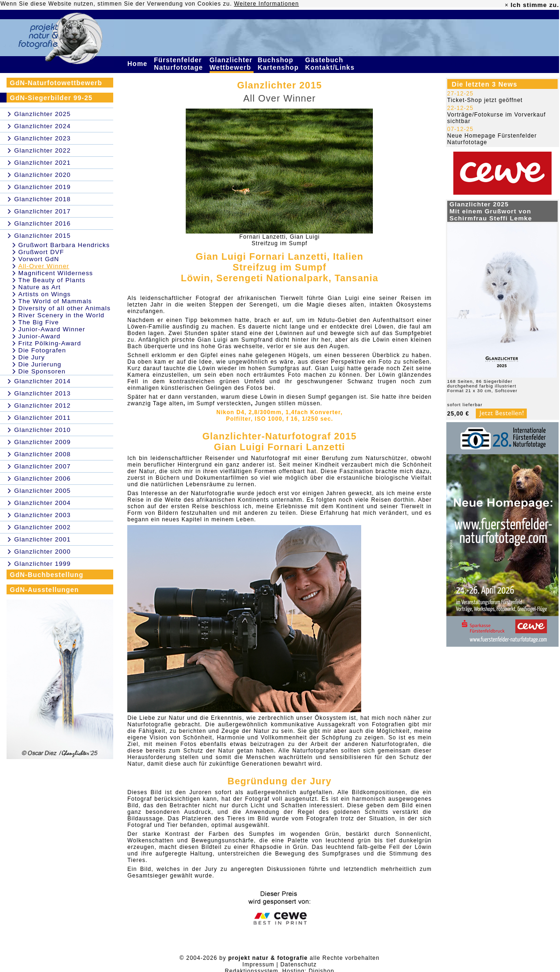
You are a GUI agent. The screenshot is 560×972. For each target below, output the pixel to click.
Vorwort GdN (39, 259)
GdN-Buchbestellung (47, 575)
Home (138, 64)
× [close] (507, 5)
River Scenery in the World (61, 315)
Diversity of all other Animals (64, 308)
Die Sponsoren (42, 371)
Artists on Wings (44, 294)
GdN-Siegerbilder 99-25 (51, 98)
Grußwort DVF (41, 252)
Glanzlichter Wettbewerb (232, 64)
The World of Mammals (55, 301)
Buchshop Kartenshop (280, 64)
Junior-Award (39, 336)
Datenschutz (298, 965)
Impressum (258, 965)
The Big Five (39, 322)
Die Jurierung (40, 364)
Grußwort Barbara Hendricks (64, 245)
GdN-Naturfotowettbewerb (56, 83)
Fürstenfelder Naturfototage (180, 64)
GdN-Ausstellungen (44, 590)
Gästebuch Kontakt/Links (331, 64)
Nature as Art (40, 287)
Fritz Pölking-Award (50, 343)
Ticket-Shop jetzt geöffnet (485, 100)
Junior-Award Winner (52, 329)
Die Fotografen (42, 350)
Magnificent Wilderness (56, 273)
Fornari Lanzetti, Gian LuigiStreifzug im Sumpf (279, 240)
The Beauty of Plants (52, 280)
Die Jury (32, 357)
